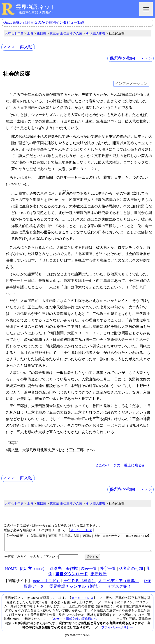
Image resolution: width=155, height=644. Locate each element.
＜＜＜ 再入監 (17, 47)
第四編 (42, 33)
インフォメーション (131, 84)
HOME (11, 572)
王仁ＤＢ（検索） (79, 584)
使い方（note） (33, 572)
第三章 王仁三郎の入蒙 (66, 33)
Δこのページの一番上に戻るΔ (120, 465)
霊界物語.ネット (36, 7)
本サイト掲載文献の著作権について (79, 622)
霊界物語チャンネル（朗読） (76, 590)
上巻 (30, 33)
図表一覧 (89, 572)
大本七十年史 (14, 33)
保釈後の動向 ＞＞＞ (131, 58)
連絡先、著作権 (64, 572)
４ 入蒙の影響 (95, 33)
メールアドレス (81, 530)
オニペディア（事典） (119, 584)
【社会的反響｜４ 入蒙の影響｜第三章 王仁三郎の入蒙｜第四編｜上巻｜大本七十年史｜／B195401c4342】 (78, 544)
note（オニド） (47, 584)
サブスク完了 (119, 590)
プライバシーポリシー (117, 631)
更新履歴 (99, 577)
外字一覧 (108, 572)
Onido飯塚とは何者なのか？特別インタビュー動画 (44, 22)
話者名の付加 (131, 572)
